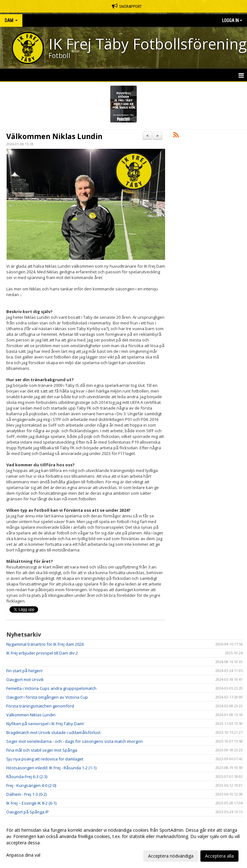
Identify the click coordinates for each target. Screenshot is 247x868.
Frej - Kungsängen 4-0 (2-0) (31, 785)
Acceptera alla (219, 856)
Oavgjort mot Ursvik (25, 679)
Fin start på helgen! (24, 671)
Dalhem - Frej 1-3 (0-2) (26, 794)
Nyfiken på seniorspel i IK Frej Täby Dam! (45, 724)
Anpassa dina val (23, 855)
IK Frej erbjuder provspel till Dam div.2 (42, 653)
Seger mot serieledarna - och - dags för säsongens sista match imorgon (75, 741)
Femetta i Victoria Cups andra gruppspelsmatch (51, 688)
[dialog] (123, 843)
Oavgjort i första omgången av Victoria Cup (47, 697)
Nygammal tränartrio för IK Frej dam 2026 (45, 644)
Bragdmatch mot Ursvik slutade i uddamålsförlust (53, 732)
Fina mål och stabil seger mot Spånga (42, 750)
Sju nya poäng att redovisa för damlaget (45, 759)
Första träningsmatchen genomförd (40, 706)
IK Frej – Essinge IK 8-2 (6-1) (31, 803)
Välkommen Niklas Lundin (54, 136)
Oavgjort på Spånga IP (28, 812)
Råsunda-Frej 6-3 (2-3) (27, 777)
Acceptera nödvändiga (171, 856)
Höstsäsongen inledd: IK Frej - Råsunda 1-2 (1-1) (51, 768)
